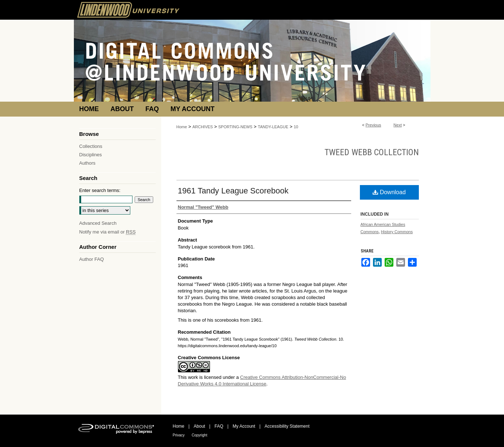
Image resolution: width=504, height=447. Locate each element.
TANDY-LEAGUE (273, 127)
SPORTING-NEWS (235, 127)
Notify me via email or (108, 232)
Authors (88, 163)
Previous (374, 125)
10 (296, 127)
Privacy (179, 435)
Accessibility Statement (287, 426)
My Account (244, 426)
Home (182, 127)
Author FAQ (92, 259)
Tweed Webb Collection (372, 152)
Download (389, 192)
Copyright (200, 435)
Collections (91, 146)
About (199, 426)
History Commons (397, 232)
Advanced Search (98, 223)
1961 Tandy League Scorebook (233, 191)
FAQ (219, 426)
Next (398, 125)
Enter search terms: (100, 190)
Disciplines (91, 155)
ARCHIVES (203, 127)
